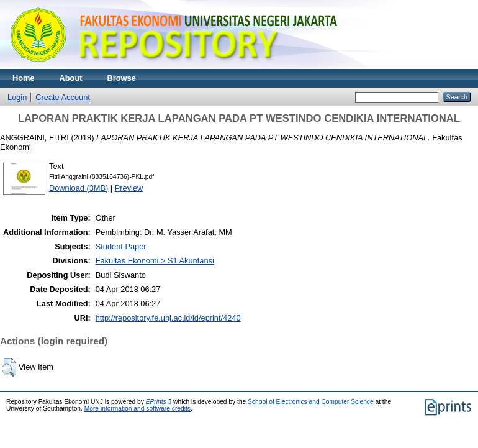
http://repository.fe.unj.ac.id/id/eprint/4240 (168, 318)
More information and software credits (138, 409)
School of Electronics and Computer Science (311, 402)
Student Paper (121, 246)
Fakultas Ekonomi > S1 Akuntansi (155, 261)
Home (24, 78)
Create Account (63, 97)
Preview (129, 188)
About (71, 78)
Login (17, 97)
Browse (122, 78)
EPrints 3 (159, 402)
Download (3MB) (79, 188)
